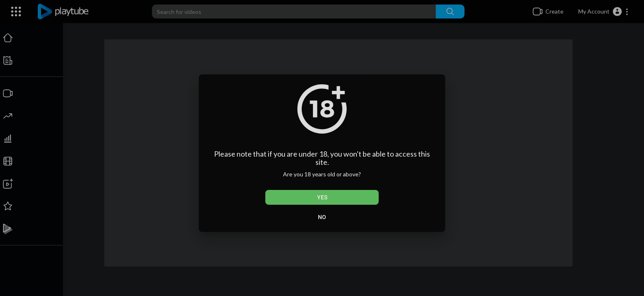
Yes (322, 197)
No (322, 217)
